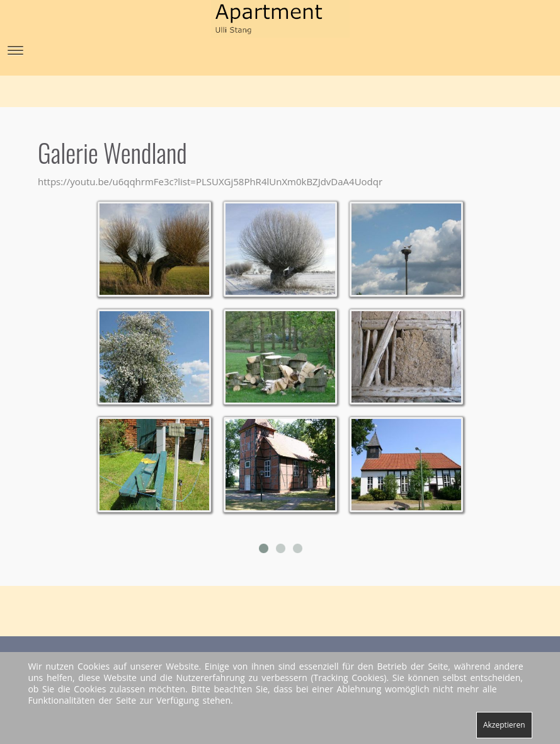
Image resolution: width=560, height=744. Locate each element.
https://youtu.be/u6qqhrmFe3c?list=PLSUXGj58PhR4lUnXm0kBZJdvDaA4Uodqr (210, 181)
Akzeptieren (504, 725)
